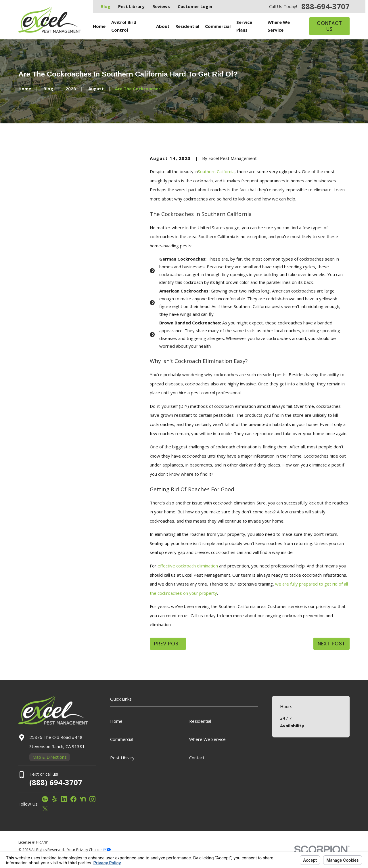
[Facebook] (73, 799)
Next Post (331, 644)
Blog (106, 6)
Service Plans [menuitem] (244, 26)
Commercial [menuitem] (218, 26)
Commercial (122, 739)
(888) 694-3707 (56, 782)
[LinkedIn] (64, 799)
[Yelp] (54, 799)
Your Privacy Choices (89, 850)
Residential (200, 721)
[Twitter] (45, 809)
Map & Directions (50, 757)
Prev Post (168, 644)
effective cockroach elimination (188, 566)
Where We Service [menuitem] (279, 26)
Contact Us (329, 26)
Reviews (161, 6)
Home (116, 721)
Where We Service (207, 739)
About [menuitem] (163, 26)
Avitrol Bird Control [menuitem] (124, 26)
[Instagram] (92, 799)
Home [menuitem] (99, 26)
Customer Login (195, 6)
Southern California (216, 171)
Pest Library (131, 6)
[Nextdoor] (83, 799)
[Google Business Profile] (45, 799)
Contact (197, 758)
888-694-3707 (325, 7)
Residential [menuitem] (187, 26)
